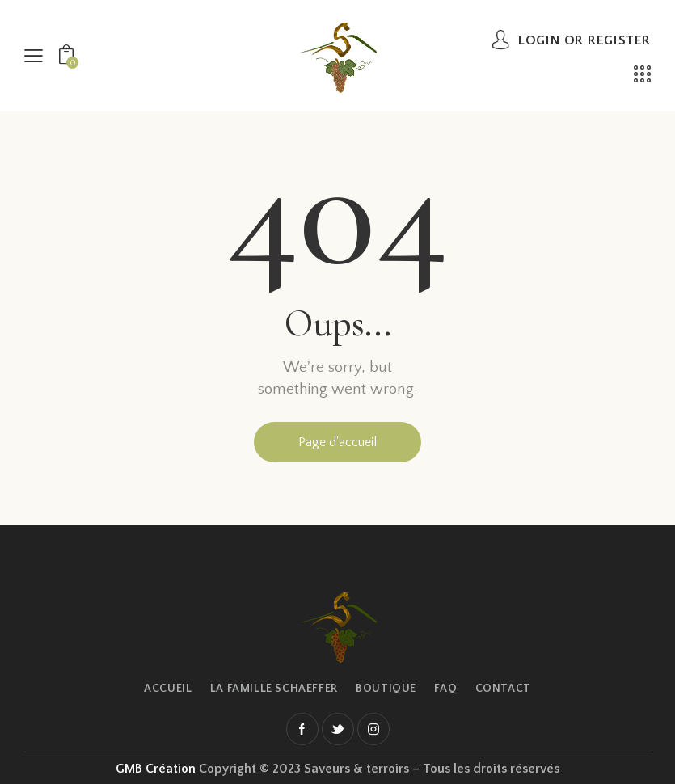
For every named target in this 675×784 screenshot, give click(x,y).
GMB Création (156, 769)
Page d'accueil (337, 442)
